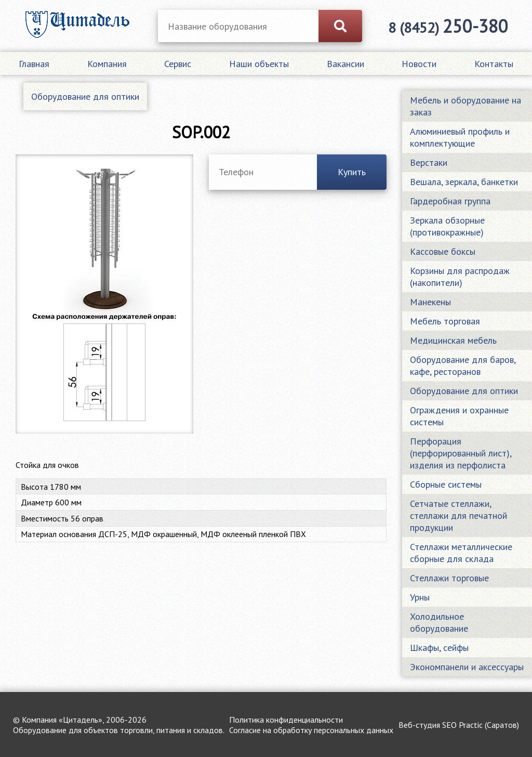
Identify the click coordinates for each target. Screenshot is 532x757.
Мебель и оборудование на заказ (465, 106)
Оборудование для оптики (85, 96)
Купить (352, 172)
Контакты (494, 64)
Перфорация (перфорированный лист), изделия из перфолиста (461, 453)
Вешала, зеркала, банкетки (464, 182)
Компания (107, 64)
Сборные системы (446, 484)
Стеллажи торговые (449, 578)
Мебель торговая (445, 321)
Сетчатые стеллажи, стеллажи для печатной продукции (458, 515)
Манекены (430, 302)
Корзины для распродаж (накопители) (460, 277)
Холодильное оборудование (439, 622)
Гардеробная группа (450, 201)
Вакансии (345, 64)
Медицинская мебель (453, 340)
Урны (420, 597)
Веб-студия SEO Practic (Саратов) (459, 725)
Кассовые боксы (443, 251)
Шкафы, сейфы (439, 648)
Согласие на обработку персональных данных (311, 730)
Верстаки (429, 162)
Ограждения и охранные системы (459, 416)
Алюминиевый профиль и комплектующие (460, 137)
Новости (419, 64)
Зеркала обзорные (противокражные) (447, 226)
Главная (34, 64)
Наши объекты (259, 64)
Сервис (178, 64)
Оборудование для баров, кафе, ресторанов (463, 366)
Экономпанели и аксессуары (467, 667)
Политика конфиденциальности (286, 720)
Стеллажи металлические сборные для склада (461, 553)
